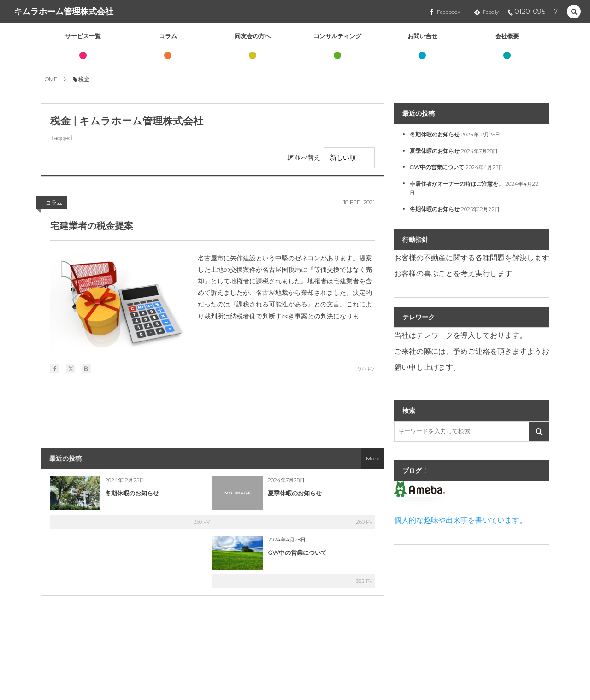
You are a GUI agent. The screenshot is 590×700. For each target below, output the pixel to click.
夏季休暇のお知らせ (295, 493)
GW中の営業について (297, 553)
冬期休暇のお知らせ (132, 493)
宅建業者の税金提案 (92, 226)
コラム (54, 203)
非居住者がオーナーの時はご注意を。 (457, 184)
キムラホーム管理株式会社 (64, 12)
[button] (574, 12)
